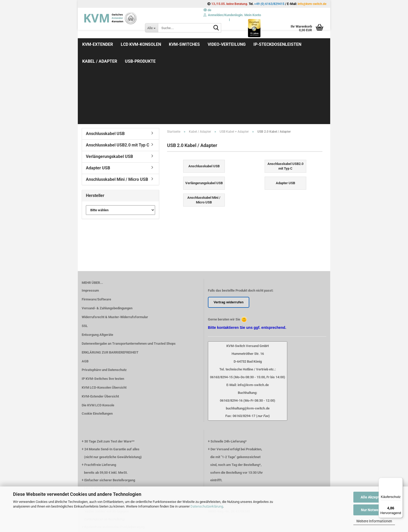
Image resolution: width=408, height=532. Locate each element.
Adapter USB (98, 99)
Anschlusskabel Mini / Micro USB (117, 110)
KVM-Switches (184, 44)
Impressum (90, 222)
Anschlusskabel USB (105, 65)
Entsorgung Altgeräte (97, 266)
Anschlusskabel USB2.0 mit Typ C (117, 76)
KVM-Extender (98, 44)
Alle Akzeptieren (374, 497)
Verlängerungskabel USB (109, 88)
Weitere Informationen (374, 521)
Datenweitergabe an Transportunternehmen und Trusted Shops (129, 275)
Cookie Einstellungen (97, 345)
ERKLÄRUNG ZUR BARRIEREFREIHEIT (110, 283)
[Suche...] (151, 28)
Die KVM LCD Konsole (98, 336)
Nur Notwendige (374, 510)
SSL (85, 257)
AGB (85, 292)
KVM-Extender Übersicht (100, 327)
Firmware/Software (96, 230)
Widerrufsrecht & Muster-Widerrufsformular (115, 248)
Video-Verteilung (227, 44)
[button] (207, 10)
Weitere (262, 44)
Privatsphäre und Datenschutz (104, 301)
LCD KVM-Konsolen (141, 44)
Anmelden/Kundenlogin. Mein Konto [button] (232, 15)
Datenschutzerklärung (207, 506)
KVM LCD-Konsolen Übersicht (104, 319)
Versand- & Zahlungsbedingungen (107, 239)
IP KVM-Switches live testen (103, 310)
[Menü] (400, 481)
